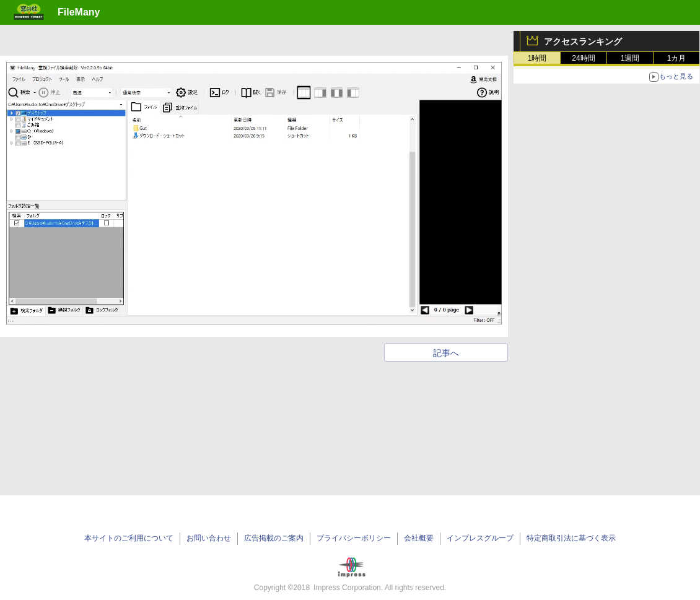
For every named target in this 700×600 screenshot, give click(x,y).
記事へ (446, 353)
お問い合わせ (209, 538)
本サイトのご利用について (129, 538)
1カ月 (677, 58)
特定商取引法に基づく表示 (571, 538)
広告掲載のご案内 (274, 538)
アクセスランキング (583, 41)
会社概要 (419, 538)
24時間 (583, 58)
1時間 (537, 58)
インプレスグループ (480, 538)
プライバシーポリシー (354, 538)
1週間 (630, 58)
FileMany (79, 12)
